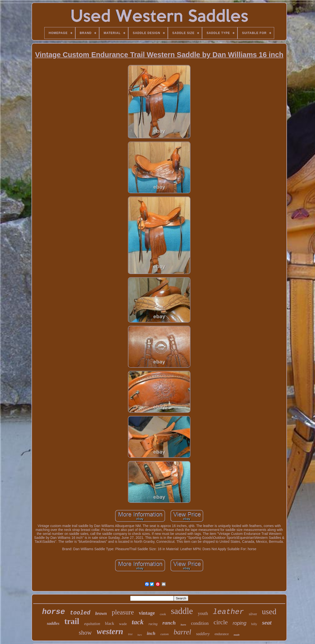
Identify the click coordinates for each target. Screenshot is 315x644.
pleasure (123, 612)
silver (253, 614)
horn (183, 625)
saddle (182, 611)
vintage (147, 613)
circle (221, 622)
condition (200, 623)
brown (101, 613)
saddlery (203, 634)
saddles (53, 623)
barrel (182, 632)
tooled (80, 613)
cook (163, 614)
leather (228, 612)
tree (130, 634)
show (85, 633)
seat (267, 623)
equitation (92, 624)
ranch (169, 623)
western (110, 631)
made (236, 635)
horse (54, 612)
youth (203, 613)
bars (140, 635)
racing (153, 624)
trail (72, 621)
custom (164, 634)
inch (151, 633)
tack (138, 622)
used (269, 611)
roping (239, 623)
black (110, 623)
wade (123, 624)
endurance (222, 634)
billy (254, 624)
